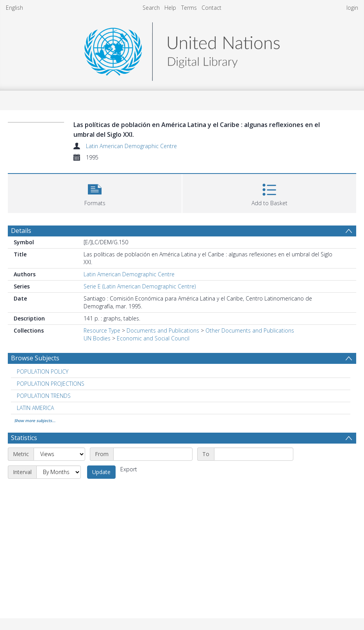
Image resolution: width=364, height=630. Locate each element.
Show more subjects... (35, 421)
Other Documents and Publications (250, 330)
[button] (95, 192)
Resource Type (102, 330)
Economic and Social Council (153, 338)
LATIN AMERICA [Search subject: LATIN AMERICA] (35, 408)
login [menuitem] (352, 8)
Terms (189, 8)
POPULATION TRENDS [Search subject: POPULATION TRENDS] (44, 396)
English (14, 8)
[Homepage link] (182, 49)
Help (170, 8)
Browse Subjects (35, 358)
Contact (211, 8)
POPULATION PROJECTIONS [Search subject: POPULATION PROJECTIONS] (51, 384)
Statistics (24, 438)
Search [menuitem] (151, 8)
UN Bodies (97, 338)
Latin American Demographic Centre (131, 146)
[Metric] (59, 454)
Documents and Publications (163, 330)
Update (101, 472)
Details (21, 231)
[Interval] (59, 472)
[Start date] (153, 454)
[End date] (254, 454)
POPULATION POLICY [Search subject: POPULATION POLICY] (43, 371)
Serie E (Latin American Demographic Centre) (140, 286)
